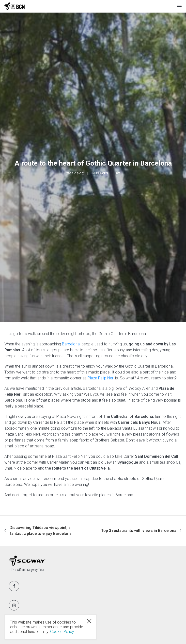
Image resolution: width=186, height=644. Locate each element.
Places (102, 173)
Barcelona (71, 344)
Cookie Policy (62, 632)
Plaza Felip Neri (101, 378)
